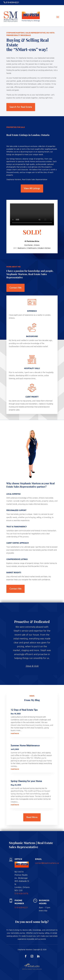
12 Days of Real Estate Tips (24, 710)
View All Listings (32, 188)
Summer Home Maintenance (25, 746)
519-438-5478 (21, 894)
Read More (32, 817)
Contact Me (15, 288)
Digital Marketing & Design (32, 969)
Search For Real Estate (21, 107)
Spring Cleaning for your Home (26, 781)
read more (15, 733)
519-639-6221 (21, 907)
